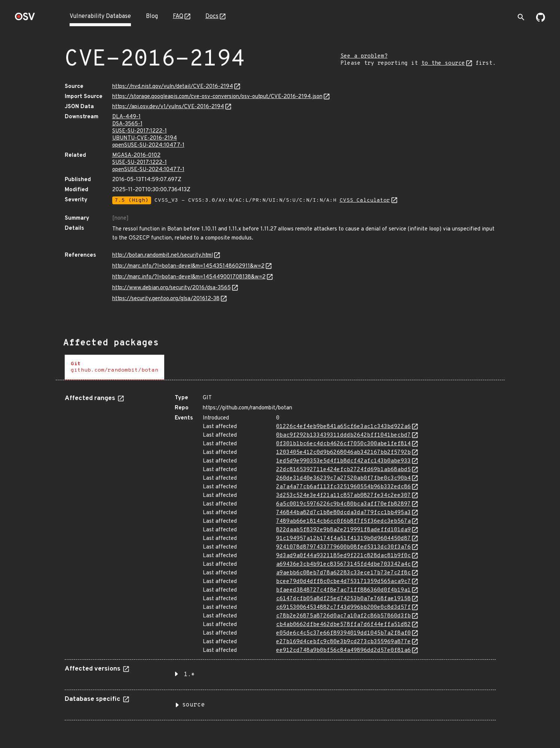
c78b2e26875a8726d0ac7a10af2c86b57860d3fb (343, 616)
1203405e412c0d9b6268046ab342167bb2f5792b (343, 453)
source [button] (193, 705)
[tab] (114, 367)
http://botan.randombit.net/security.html (163, 255)
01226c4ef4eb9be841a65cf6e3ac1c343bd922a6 (343, 427)
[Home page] (25, 19)
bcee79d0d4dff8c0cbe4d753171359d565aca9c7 (343, 582)
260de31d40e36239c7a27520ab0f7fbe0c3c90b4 (343, 478)
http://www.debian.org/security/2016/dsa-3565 (172, 288)
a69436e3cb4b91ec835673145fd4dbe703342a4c (343, 564)
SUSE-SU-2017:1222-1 (140, 131)
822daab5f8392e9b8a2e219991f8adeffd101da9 (343, 530)
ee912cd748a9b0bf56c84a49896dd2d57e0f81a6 (343, 651)
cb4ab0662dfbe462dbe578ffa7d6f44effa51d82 (343, 625)
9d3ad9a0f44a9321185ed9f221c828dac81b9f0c (343, 556)
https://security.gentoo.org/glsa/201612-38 (166, 299)
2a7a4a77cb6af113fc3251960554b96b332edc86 (343, 487)
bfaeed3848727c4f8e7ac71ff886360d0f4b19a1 (343, 590)
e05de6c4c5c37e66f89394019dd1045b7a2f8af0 (343, 633)
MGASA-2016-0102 (136, 155)
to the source (443, 63)
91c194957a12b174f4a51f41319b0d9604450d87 (343, 539)
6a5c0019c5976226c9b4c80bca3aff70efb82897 (343, 504)
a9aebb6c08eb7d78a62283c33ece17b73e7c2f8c (343, 573)
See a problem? (364, 56)
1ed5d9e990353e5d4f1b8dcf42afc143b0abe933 (343, 461)
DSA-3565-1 (127, 124)
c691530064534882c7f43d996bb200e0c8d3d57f (343, 607)
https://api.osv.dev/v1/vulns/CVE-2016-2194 (168, 107)
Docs (212, 16)
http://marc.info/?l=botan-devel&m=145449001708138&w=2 (189, 277)
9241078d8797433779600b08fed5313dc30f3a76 (343, 547)
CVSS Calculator (365, 200)
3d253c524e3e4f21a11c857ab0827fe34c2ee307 (343, 496)
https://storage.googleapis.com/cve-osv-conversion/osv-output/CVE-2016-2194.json (217, 97)
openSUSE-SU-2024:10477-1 (148, 145)
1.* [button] (189, 675)
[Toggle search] (521, 17)
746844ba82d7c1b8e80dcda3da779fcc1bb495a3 (343, 513)
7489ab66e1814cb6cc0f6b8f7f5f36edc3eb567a (343, 521)
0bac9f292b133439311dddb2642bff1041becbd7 (343, 435)
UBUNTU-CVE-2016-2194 (145, 138)
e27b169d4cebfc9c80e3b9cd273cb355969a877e (343, 642)
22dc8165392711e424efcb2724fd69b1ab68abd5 (343, 470)
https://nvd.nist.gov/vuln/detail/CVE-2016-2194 (173, 87)
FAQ (178, 16)
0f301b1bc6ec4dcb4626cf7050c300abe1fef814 (343, 444)
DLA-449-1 (126, 117)
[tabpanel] (280, 555)
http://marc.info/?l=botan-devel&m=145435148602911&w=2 (188, 266)
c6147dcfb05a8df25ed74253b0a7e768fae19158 (343, 599)
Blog (152, 16)
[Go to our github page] (541, 20)
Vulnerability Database (100, 16)
